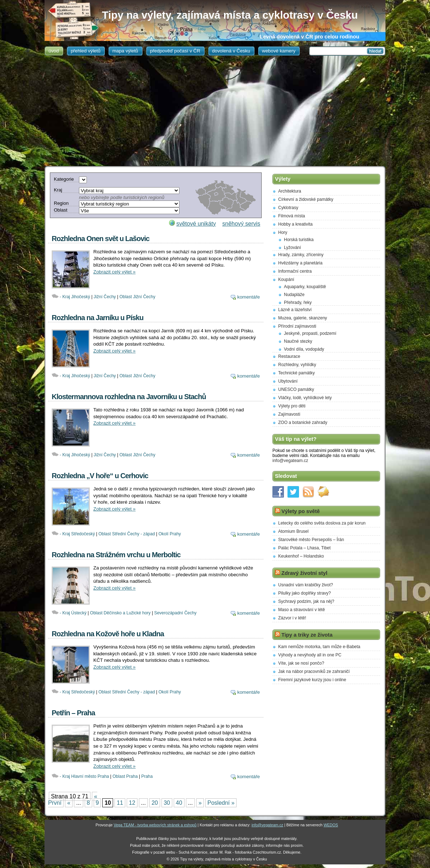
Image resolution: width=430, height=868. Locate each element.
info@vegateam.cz (290, 461)
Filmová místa (292, 216)
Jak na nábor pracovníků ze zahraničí (314, 671)
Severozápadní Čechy (175, 613)
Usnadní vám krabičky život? (306, 585)
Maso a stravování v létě (302, 610)
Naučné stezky (298, 341)
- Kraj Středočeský (77, 534)
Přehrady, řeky (298, 303)
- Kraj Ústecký (73, 613)
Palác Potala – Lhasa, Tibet (304, 548)
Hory (283, 232)
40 (179, 803)
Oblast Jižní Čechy (137, 297)
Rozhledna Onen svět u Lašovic (101, 239)
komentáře (249, 297)
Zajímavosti (289, 414)
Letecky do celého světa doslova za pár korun (322, 523)
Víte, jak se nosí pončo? (301, 663)
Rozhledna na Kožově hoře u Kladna (108, 634)
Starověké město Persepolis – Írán (311, 540)
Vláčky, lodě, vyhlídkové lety (305, 398)
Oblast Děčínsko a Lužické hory (120, 613)
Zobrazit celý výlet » (114, 272)
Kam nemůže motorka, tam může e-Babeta (319, 647)
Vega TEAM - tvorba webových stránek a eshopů (155, 825)
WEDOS (331, 825)
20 (155, 803)
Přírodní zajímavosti (297, 326)
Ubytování (288, 381)
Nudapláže (294, 295)
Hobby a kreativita (295, 224)
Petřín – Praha (73, 713)
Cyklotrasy (288, 208)
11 (120, 803)
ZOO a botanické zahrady (303, 423)
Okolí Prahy (170, 534)
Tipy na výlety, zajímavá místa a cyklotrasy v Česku (230, 15)
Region (61, 203)
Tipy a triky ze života (307, 635)
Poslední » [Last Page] (221, 803)
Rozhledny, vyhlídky (297, 365)
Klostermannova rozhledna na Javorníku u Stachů (129, 397)
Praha (147, 776)
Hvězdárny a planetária (300, 263)
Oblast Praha (125, 776)
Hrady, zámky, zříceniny (301, 255)
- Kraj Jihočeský (75, 297)
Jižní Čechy (105, 297)
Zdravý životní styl (304, 573)
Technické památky (296, 373)
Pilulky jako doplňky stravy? (305, 593)
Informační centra (295, 271)
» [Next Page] (200, 803)
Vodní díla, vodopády (304, 349)
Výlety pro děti (292, 406)
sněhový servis (241, 224)
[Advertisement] (215, 112)
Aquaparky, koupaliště (305, 287)
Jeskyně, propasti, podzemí (310, 333)
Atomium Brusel (293, 531)
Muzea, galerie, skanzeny (303, 318)
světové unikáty (196, 224)
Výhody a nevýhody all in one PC (310, 655)
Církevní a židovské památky (306, 199)
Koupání (286, 280)
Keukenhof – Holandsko (301, 556)
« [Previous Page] (69, 803)
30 (167, 803)
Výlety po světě (301, 511)
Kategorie (64, 179)
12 (132, 803)
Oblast (61, 210)
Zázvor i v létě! (292, 618)
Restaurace (289, 356)
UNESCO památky (296, 389)
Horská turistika (299, 240)
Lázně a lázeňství (295, 310)
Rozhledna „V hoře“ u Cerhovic (100, 476)
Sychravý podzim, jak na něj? (306, 601)
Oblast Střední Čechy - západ (127, 534)
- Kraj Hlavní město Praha (84, 776)
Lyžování (293, 248)
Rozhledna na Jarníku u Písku (97, 318)
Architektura (290, 191)
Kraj (58, 190)
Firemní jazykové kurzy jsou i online (312, 680)
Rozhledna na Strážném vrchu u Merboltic (116, 555)
